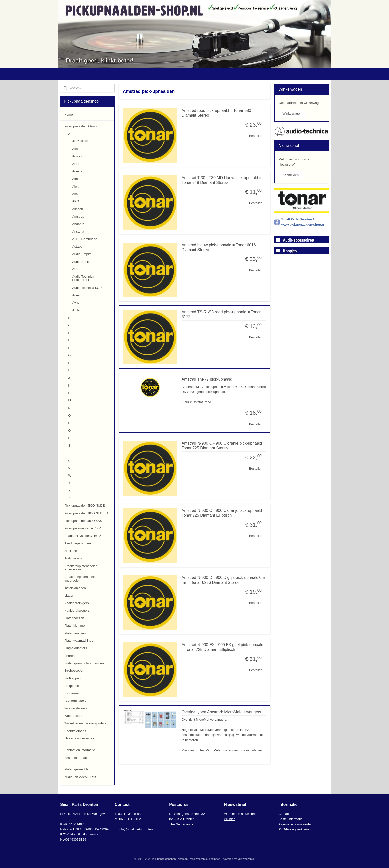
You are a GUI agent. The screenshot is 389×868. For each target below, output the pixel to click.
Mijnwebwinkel (246, 859)
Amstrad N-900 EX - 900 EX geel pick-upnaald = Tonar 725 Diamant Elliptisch (222, 647)
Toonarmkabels (75, 701)
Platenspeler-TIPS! (78, 769)
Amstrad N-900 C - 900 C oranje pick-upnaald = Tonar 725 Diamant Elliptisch (223, 513)
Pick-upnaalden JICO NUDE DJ (87, 513)
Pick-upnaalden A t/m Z (81, 126)
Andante (78, 224)
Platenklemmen (75, 625)
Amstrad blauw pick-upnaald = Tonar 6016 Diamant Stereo (218, 247)
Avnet (76, 303)
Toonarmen (72, 693)
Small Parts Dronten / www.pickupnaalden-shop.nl (299, 222)
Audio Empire (82, 254)
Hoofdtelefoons (75, 731)
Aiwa (76, 186)
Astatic (77, 247)
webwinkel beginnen (208, 859)
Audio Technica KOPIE (88, 288)
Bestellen (255, 136)
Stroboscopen (74, 671)
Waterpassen (74, 716)
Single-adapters (76, 648)
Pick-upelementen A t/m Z (83, 528)
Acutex (77, 156)
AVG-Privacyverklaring (294, 829)
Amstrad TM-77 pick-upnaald (207, 379)
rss (192, 859)
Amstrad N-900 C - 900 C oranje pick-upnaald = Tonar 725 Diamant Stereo (223, 446)
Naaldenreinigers (76, 603)
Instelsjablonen (75, 588)
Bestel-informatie (76, 758)
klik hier (229, 819)
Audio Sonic (81, 262)
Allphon (78, 209)
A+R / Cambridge (85, 239)
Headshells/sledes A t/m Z (83, 536)
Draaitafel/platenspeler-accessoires (81, 568)
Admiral (78, 171)
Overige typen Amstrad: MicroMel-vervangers (221, 712)
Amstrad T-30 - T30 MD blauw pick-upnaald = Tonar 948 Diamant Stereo (221, 180)
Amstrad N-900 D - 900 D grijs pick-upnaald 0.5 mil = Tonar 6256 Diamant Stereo (223, 580)
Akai (75, 194)
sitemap (183, 859)
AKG (76, 201)
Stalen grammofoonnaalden (84, 663)
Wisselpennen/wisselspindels (85, 723)
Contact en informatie (80, 750)
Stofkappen (72, 678)
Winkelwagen (292, 114)
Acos (76, 149)
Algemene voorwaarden (295, 824)
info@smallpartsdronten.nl (137, 829)
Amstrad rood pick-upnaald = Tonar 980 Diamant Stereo (216, 113)
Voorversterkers (76, 708)
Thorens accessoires (79, 738)
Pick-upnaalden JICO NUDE (84, 506)
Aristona (78, 231)
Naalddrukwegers (77, 611)
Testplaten (72, 686)
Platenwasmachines (79, 641)
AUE (76, 269)
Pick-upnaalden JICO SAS (83, 521)
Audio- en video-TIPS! (80, 777)
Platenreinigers (75, 633)
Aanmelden (291, 175)
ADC (76, 164)
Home (69, 115)
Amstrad (78, 217)
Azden (77, 310)
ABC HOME (81, 141)
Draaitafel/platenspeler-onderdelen (81, 579)
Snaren (69, 656)
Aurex (76, 295)
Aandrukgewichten (78, 543)
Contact (284, 814)
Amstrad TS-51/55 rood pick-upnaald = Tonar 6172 (221, 314)
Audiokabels (73, 558)
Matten (69, 595)
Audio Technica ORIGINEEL (83, 278)
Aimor (76, 179)
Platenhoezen (74, 618)
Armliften (71, 551)
